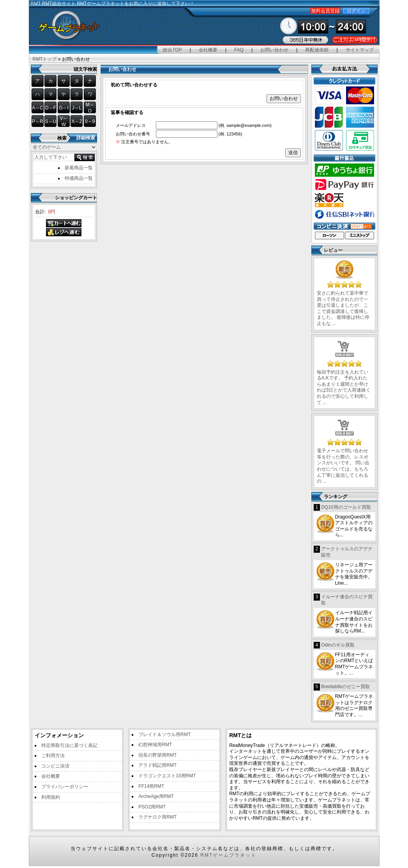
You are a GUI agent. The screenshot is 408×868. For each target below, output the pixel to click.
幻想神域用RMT (155, 745)
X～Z (77, 121)
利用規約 (51, 797)
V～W (64, 121)
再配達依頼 (317, 50)
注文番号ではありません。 (144, 142)
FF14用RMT (151, 786)
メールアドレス (131, 125)
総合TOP (172, 50)
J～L (77, 108)
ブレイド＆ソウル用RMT (164, 734)
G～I (64, 108)
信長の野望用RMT (157, 755)
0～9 (90, 121)
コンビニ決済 (55, 766)
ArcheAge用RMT (156, 796)
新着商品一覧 (79, 168)
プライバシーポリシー (65, 787)
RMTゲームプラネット (228, 855)
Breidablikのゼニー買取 (345, 687)
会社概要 (208, 50)
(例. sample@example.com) (245, 125)
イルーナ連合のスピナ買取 (347, 600)
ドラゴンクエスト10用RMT (167, 776)
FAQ (239, 50)
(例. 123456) (230, 134)
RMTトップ (45, 59)
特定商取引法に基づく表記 (69, 745)
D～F (51, 108)
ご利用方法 (53, 756)
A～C (38, 108)
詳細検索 (86, 138)
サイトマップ (360, 50)
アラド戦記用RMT (157, 765)
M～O (90, 108)
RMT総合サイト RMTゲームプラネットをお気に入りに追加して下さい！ (118, 4)
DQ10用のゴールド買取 (346, 507)
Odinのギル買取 (338, 645)
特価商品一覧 (79, 178)
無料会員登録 (325, 11)
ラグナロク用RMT (157, 817)
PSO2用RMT (152, 807)
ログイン (356, 11)
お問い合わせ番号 (133, 134)
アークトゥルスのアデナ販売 (347, 552)
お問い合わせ (274, 50)
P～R (38, 121)
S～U (51, 121)
